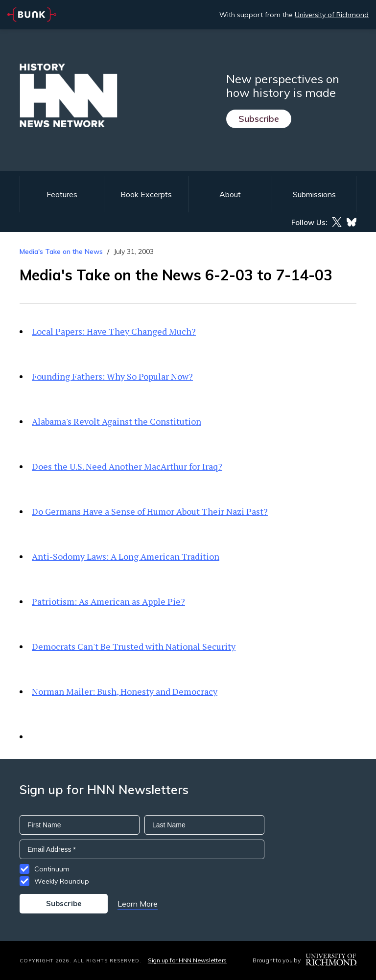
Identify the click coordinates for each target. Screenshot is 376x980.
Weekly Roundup (62, 881)
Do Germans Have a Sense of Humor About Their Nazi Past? (150, 511)
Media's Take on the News (61, 251)
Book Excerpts (146, 194)
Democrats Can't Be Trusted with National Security (134, 646)
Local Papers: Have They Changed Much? (114, 331)
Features (62, 194)
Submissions (314, 194)
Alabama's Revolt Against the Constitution (117, 421)
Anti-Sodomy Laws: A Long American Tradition (126, 556)
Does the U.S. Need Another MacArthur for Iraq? (127, 466)
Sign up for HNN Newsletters (187, 960)
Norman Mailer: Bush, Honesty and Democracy (125, 691)
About (230, 194)
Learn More (138, 904)
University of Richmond (332, 15)
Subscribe (259, 119)
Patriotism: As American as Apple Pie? (108, 601)
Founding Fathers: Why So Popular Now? (112, 376)
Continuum (52, 869)
